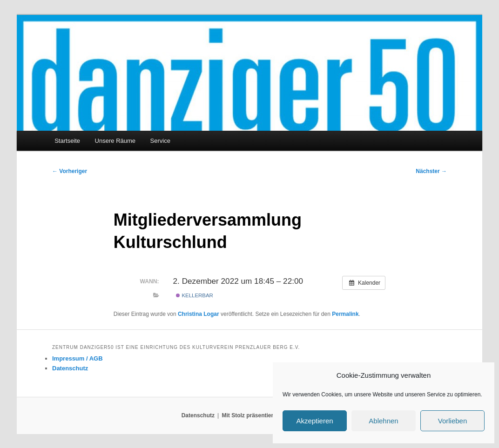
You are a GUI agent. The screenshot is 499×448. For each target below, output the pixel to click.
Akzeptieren (314, 421)
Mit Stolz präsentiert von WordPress (270, 415)
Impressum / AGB (78, 358)
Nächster (431, 171)
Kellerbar (195, 295)
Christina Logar (199, 314)
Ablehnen (383, 421)
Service (160, 141)
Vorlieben (453, 421)
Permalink (345, 314)
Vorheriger (70, 171)
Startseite (67, 141)
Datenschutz (70, 368)
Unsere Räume (115, 141)
